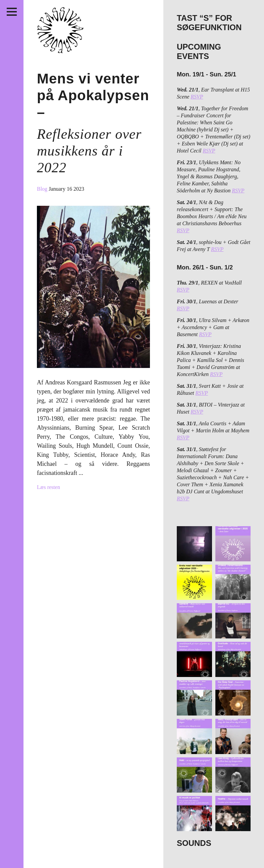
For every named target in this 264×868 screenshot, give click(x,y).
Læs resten (48, 487)
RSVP (197, 97)
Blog (43, 189)
